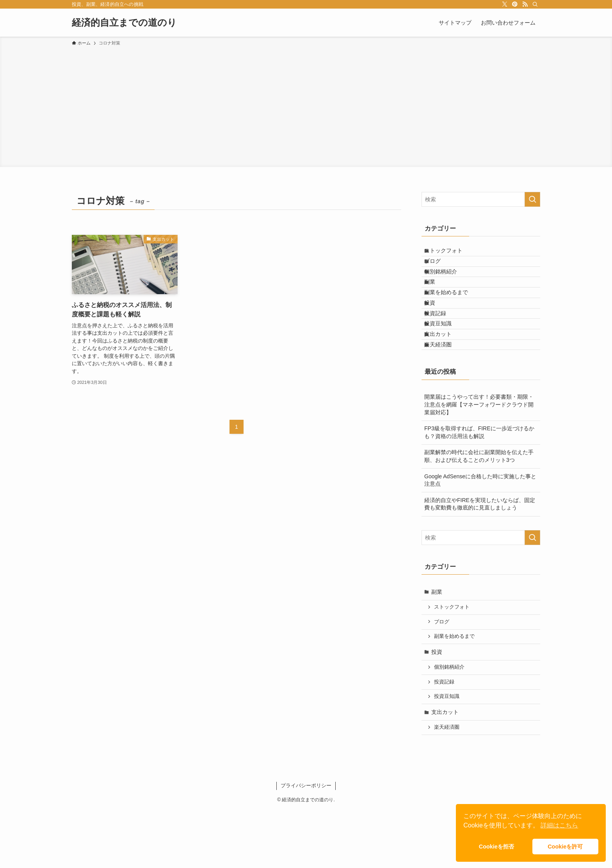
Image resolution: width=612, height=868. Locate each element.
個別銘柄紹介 (448, 286)
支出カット (445, 383)
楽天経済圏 (445, 399)
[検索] (535, 4)
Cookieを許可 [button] (565, 847)
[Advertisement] (306, 105)
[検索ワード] (481, 199)
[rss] (525, 4)
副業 (437, 302)
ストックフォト (450, 254)
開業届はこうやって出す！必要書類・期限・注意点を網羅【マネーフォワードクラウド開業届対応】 (479, 462)
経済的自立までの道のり (124, 23)
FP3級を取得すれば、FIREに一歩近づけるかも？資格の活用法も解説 (479, 490)
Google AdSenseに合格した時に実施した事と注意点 (480, 538)
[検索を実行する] (532, 199)
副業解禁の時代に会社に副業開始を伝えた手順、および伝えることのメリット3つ (479, 514)
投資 (437, 335)
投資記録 (442, 351)
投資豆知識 (445, 367)
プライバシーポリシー (306, 844)
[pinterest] (515, 4)
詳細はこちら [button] (559, 825)
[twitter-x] (505, 4)
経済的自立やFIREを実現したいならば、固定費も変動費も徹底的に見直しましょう (480, 562)
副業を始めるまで (453, 318)
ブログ (439, 270)
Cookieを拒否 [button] (496, 847)
